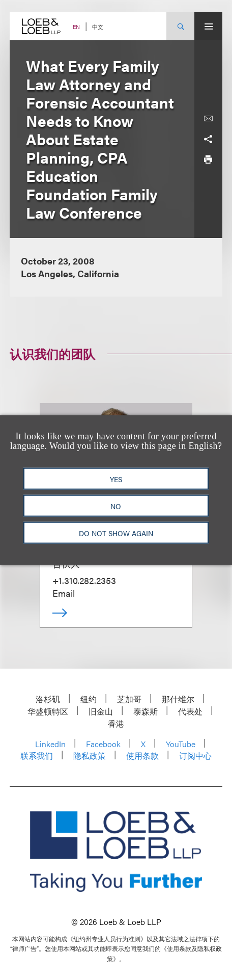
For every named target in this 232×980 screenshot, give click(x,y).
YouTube (181, 744)
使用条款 (142, 756)
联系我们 (37, 756)
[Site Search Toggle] (180, 26)
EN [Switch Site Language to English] (76, 27)
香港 (116, 723)
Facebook (103, 744)
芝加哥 (129, 699)
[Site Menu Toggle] (208, 26)
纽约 (89, 699)
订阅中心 (195, 756)
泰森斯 (146, 711)
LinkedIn (50, 744)
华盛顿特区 (48, 711)
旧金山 (101, 711)
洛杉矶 (48, 699)
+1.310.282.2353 (84, 580)
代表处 (190, 711)
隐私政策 (90, 756)
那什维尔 (178, 699)
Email (64, 593)
